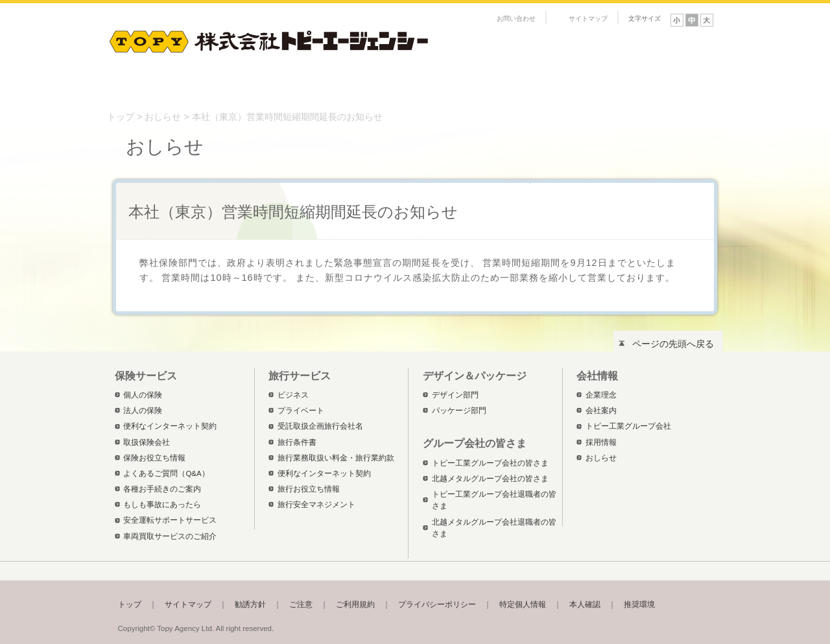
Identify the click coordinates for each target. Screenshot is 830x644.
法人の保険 (143, 411)
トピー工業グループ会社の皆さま (658, 87)
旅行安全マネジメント (316, 505)
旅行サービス (289, 87)
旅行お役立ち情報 (309, 489)
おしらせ (163, 117)
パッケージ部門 (459, 411)
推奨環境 (639, 604)
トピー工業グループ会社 (628, 426)
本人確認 (585, 604)
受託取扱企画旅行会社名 (320, 426)
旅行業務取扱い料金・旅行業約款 (336, 458)
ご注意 (301, 604)
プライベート (301, 411)
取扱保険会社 (147, 442)
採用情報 (601, 442)
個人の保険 (143, 395)
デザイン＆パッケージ (412, 87)
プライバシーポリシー (437, 604)
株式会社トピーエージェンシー (269, 39)
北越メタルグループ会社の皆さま (490, 479)
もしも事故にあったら (162, 505)
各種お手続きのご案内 (162, 489)
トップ (121, 117)
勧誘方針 (250, 604)
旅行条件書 (297, 442)
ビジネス (293, 395)
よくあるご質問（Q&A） (166, 473)
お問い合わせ (516, 18)
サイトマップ (588, 18)
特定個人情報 (523, 604)
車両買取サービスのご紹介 (170, 536)
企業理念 (601, 395)
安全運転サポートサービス (170, 520)
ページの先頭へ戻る (673, 344)
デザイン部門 (455, 395)
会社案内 (601, 411)
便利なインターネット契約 (170, 426)
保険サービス (165, 87)
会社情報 (535, 87)
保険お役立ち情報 (154, 458)
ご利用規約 (355, 604)
